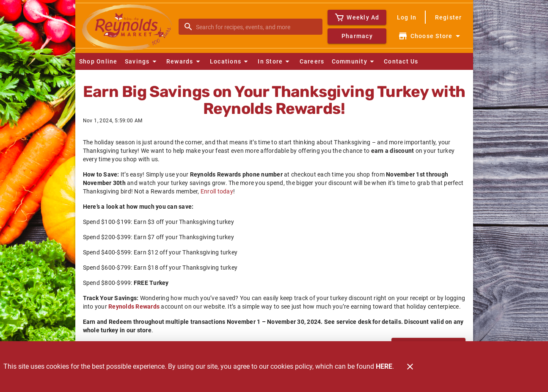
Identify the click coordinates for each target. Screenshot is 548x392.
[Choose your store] (430, 36)
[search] (257, 27)
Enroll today (217, 191)
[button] (142, 61)
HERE (384, 366)
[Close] (410, 367)
